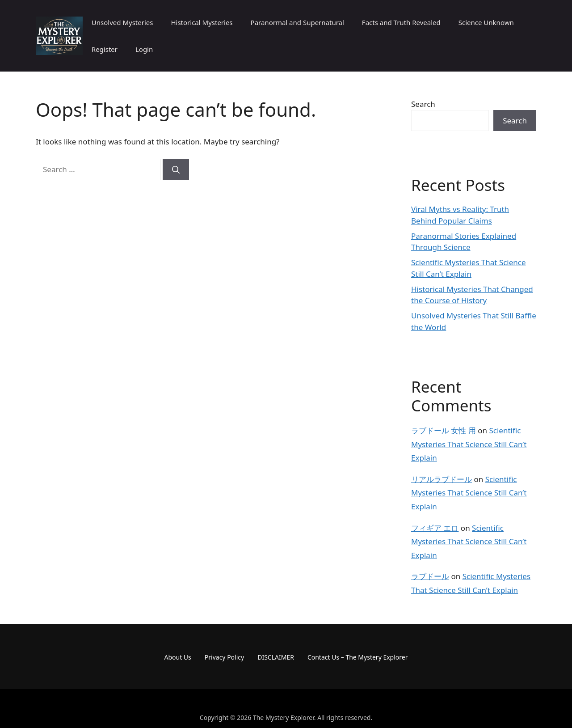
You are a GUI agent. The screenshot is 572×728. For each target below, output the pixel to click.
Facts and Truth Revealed (401, 22)
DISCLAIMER (276, 657)
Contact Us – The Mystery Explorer (358, 657)
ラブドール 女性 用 (444, 430)
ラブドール (430, 576)
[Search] (176, 169)
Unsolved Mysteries (122, 22)
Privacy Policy (224, 657)
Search (423, 104)
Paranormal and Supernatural (297, 22)
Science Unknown (486, 22)
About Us (178, 657)
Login (144, 49)
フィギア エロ (435, 528)
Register (105, 49)
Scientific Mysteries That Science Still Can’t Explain (469, 444)
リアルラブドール (442, 479)
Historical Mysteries (202, 22)
